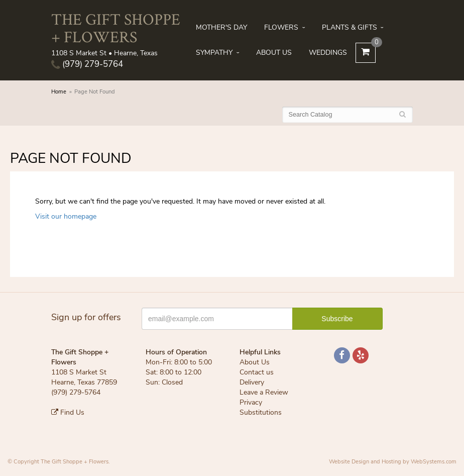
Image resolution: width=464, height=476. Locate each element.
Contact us (257, 372)
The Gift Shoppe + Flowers (116, 28)
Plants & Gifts (350, 27)
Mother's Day (221, 27)
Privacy (251, 402)
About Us (274, 53)
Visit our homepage (66, 216)
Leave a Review (264, 392)
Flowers (281, 27)
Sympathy (214, 53)
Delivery (252, 382)
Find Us (68, 412)
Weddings (328, 53)
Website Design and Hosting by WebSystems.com (393, 462)
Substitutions (261, 412)
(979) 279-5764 (87, 64)
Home (59, 92)
